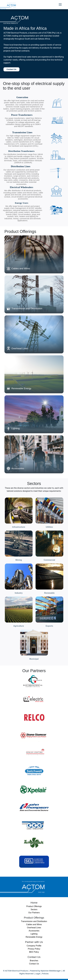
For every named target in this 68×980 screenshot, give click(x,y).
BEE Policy (34, 952)
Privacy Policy (34, 949)
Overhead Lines (34, 928)
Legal (38, 974)
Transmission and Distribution (34, 921)
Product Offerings (34, 906)
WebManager (55, 971)
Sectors (34, 909)
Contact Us (11, 69)
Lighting (34, 934)
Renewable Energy (34, 937)
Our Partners (34, 913)
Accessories (34, 931)
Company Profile (34, 946)
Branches (34, 961)
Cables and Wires (34, 924)
